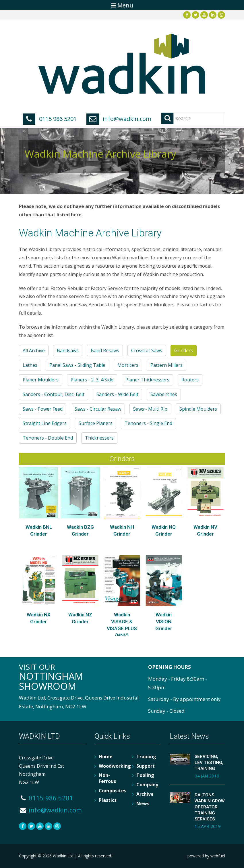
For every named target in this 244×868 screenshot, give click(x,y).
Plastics (108, 800)
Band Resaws (105, 350)
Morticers (128, 365)
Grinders (184, 350)
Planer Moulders (41, 380)
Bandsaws (68, 350)
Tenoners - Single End (148, 423)
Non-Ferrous (107, 778)
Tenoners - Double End (48, 438)
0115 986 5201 (50, 119)
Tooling (145, 775)
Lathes (30, 365)
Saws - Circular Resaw (98, 409)
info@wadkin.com (119, 119)
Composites (113, 791)
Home (106, 757)
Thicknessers (99, 438)
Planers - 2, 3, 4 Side (92, 380)
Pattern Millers (166, 365)
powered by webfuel (206, 856)
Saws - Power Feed (43, 409)
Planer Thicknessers (147, 380)
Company (147, 785)
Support (146, 766)
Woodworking (115, 766)
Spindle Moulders (198, 409)
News (143, 804)
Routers (190, 380)
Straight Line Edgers (45, 423)
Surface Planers (96, 423)
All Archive (34, 350)
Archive (145, 794)
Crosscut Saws (147, 350)
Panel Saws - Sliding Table (77, 365)
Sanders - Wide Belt (117, 394)
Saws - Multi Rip (150, 409)
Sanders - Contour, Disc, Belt (54, 394)
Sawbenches (164, 394)
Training (146, 757)
